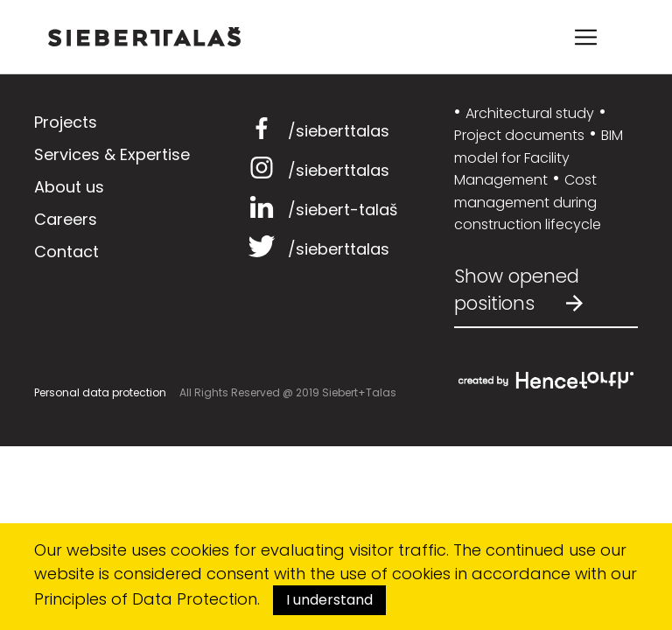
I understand (329, 600)
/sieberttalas (317, 131)
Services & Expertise (112, 154)
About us (69, 187)
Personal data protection (100, 392)
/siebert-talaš (321, 210)
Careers (66, 219)
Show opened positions (518, 290)
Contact (66, 252)
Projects (66, 122)
